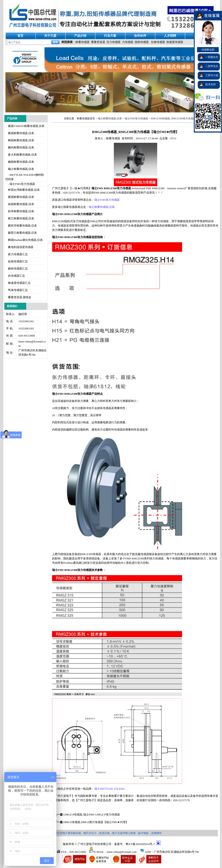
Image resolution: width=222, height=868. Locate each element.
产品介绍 (80, 36)
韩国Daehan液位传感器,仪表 (25, 240)
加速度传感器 (175, 42)
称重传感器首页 (86, 118)
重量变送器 (98, 42)
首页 (20, 36)
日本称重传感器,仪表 (21, 211)
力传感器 (128, 42)
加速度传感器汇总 (19, 283)
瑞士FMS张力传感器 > (138, 118)
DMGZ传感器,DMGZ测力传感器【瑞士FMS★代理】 (96, 822)
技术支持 (211, 84)
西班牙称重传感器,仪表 (22, 226)
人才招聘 (170, 36)
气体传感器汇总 (18, 290)
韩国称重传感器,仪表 (21, 140)
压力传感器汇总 (18, 254)
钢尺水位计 (90, 833)
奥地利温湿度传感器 (21, 247)
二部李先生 (212, 66)
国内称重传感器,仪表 (21, 147)
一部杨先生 (212, 57)
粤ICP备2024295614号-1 (140, 844)
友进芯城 (104, 833)
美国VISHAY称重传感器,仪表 (26, 126)
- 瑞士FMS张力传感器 (21, 184)
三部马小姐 (212, 75)
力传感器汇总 (16, 276)
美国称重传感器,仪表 (21, 133)
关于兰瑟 (50, 36)
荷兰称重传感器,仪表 (21, 218)
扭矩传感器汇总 (18, 269)
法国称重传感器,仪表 (21, 204)
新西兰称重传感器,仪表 (22, 233)
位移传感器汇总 (18, 261)
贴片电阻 (143, 833)
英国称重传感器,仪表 (21, 197)
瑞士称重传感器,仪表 (21, 169)
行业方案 (110, 36)
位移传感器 (158, 42)
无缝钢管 (156, 833)
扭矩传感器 (142, 42)
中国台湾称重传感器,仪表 (24, 190)
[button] (11, 80)
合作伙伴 (140, 36)
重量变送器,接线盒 (20, 297)
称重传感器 (82, 42)
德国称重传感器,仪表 (21, 162)
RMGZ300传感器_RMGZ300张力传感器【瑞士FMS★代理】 (185, 118)
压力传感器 (113, 42)
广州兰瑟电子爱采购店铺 (67, 833)
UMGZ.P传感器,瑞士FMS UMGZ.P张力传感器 (92, 815)
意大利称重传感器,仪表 (22, 155)
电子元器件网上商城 (124, 833)
